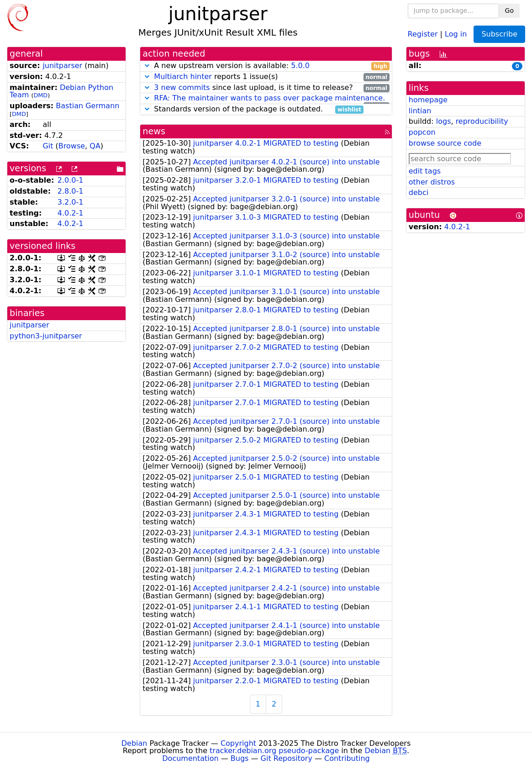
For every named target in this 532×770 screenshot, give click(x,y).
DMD (40, 95)
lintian (420, 111)
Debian (134, 743)
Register (423, 34)
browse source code (445, 143)
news (154, 131)
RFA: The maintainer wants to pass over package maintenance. (269, 98)
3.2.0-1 (71, 202)
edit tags (425, 171)
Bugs (240, 758)
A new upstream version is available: (266, 66)
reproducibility (482, 121)
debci (419, 192)
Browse (72, 146)
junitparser (62, 66)
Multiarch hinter (183, 76)
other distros (432, 182)
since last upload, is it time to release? (266, 88)
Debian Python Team (61, 91)
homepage (428, 100)
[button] (147, 66)
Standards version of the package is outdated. (253, 109)
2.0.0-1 (71, 180)
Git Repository (287, 758)
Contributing (347, 758)
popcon (422, 132)
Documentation (190, 758)
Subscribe (499, 34)
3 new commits (182, 87)
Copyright (238, 743)
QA (95, 146)
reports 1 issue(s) (266, 77)
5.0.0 (300, 66)
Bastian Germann (87, 106)
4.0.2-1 (71, 213)
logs (444, 121)
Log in (456, 34)
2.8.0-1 (71, 191)
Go (509, 11)
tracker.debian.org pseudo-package (274, 751)
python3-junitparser (46, 336)
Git (48, 146)
